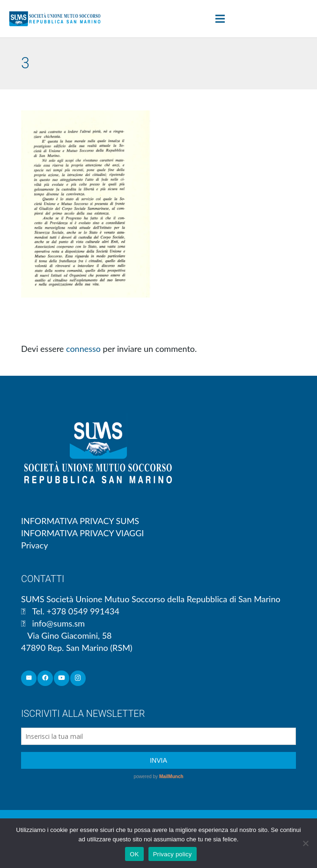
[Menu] (220, 19)
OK (134, 854)
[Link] (55, 19)
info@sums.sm (58, 623)
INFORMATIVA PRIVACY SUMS (80, 521)
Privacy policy (173, 854)
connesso (83, 349)
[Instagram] (78, 678)
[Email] (29, 678)
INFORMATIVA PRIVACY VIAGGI (82, 533)
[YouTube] (62, 678)
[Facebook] (45, 678)
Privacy (34, 545)
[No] (305, 843)
